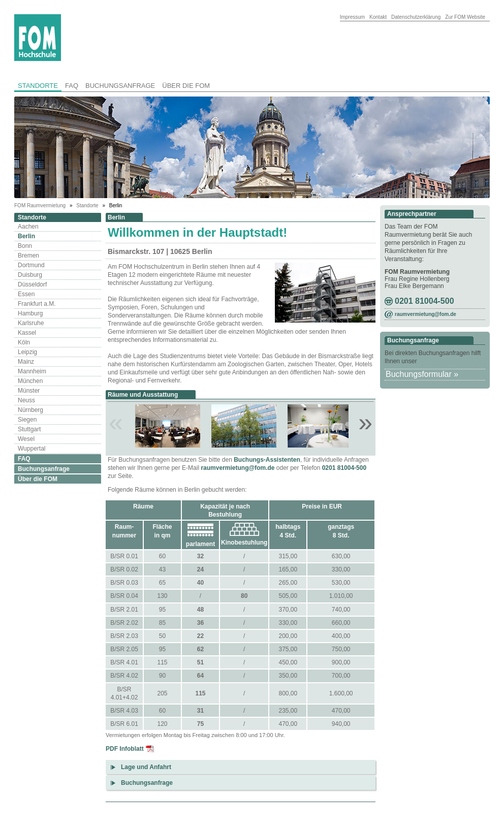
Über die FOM (186, 86)
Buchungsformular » (422, 374)
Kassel (27, 333)
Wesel (26, 439)
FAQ (72, 86)
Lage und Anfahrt (146, 767)
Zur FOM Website (465, 17)
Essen (26, 294)
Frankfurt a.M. (37, 304)
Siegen (27, 420)
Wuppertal (31, 449)
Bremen (28, 256)
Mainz (26, 362)
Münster (29, 391)
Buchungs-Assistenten (267, 460)
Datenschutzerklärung (416, 17)
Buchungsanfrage (120, 86)
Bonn (25, 246)
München (30, 381)
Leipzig (27, 352)
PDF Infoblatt (125, 749)
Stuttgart (29, 429)
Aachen (28, 227)
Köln (24, 342)
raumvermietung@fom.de (238, 468)
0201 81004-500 (344, 468)
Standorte (38, 86)
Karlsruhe (31, 323)
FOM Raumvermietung (41, 205)
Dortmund (31, 265)
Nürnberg (30, 410)
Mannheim (32, 371)
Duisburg (30, 275)
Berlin (26, 236)
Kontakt (378, 17)
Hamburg (30, 313)
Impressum (352, 17)
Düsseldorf (32, 284)
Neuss (26, 400)
